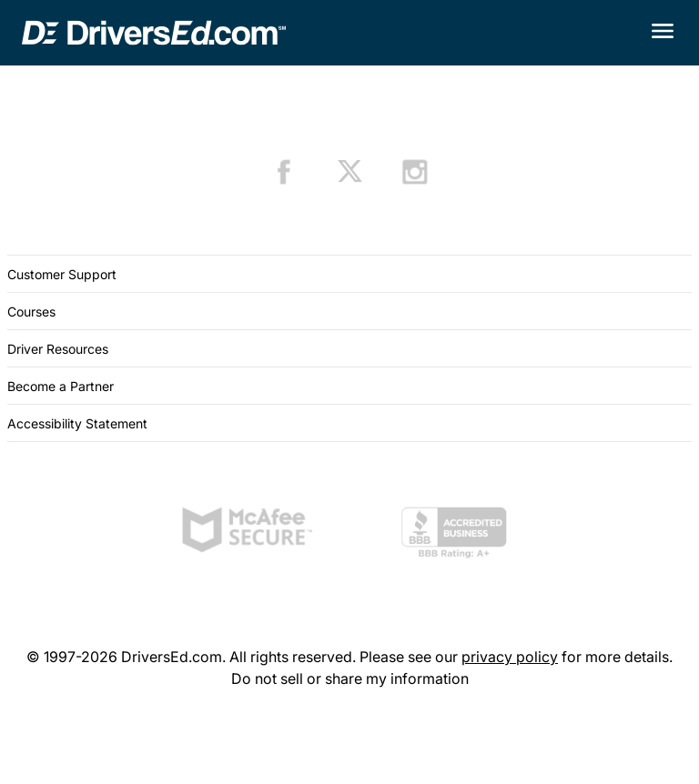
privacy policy (510, 657)
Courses (31, 312)
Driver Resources (58, 349)
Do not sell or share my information (350, 678)
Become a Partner (61, 386)
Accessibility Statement (77, 423)
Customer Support (62, 274)
